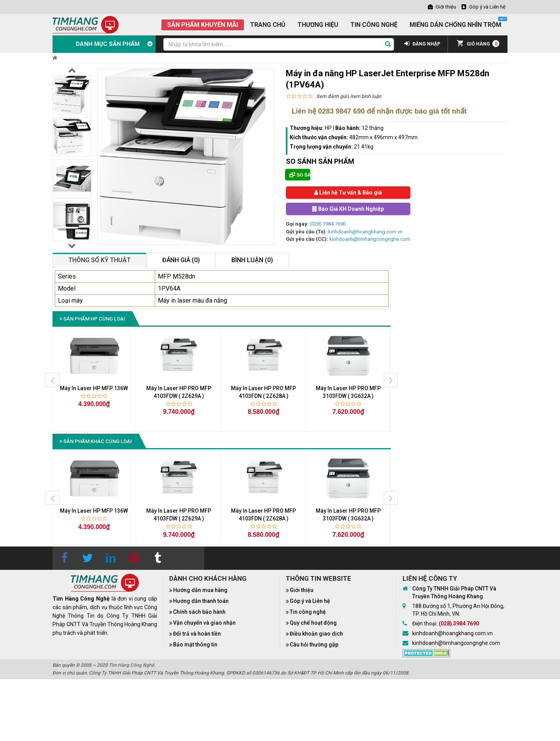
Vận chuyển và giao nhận (204, 623)
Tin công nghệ (308, 612)
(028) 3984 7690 (328, 224)
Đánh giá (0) (181, 260)
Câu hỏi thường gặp (314, 645)
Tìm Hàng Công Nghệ (131, 665)
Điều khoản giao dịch (316, 634)
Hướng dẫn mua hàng (200, 590)
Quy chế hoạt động (313, 623)
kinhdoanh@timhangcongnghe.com (370, 239)
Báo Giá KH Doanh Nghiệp (348, 209)
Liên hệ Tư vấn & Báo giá (348, 193)
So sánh (300, 175)
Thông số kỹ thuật (100, 260)
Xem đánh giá (331, 96)
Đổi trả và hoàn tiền (197, 634)
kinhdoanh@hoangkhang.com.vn (365, 232)
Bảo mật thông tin (195, 645)
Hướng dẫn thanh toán (201, 601)
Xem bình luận (366, 96)
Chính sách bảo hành (199, 612)
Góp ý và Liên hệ (310, 601)
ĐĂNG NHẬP (422, 44)
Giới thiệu (302, 590)
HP (328, 128)
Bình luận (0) (252, 260)
